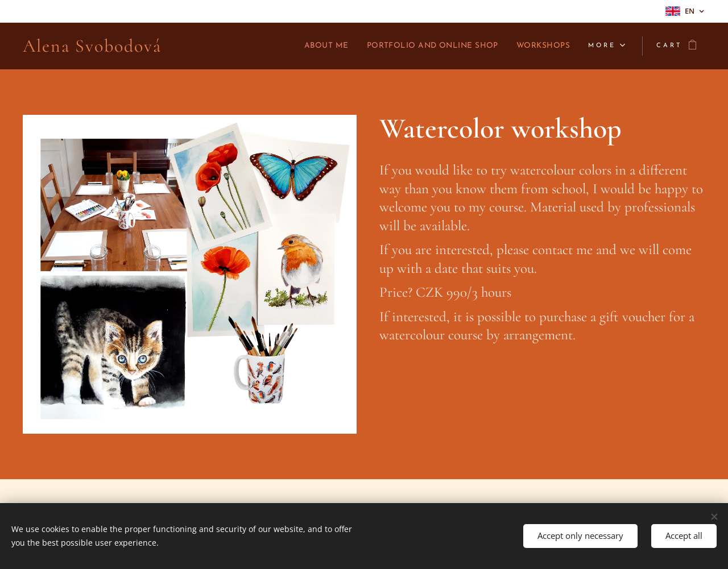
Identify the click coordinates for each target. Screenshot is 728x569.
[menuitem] (295, 46)
